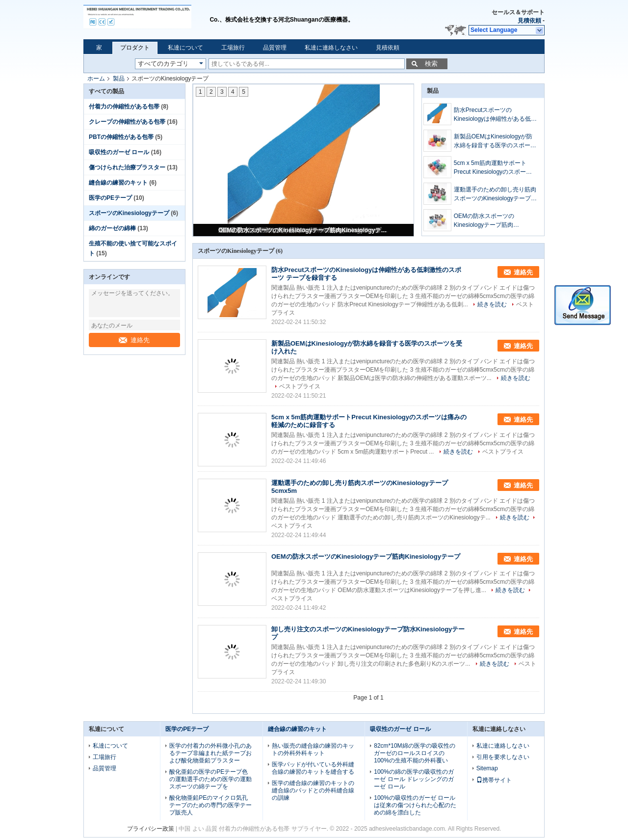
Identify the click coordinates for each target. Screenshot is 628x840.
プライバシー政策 (151, 829)
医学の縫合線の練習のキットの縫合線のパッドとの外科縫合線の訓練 (313, 790)
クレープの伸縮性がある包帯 (127, 122)
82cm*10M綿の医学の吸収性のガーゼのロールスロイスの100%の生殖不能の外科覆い (414, 753)
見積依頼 (529, 21)
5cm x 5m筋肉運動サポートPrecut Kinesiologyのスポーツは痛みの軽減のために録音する (495, 168)
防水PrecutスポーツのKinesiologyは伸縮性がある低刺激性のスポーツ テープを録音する (495, 115)
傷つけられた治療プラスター (127, 167)
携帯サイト (494, 780)
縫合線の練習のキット (118, 183)
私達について (185, 48)
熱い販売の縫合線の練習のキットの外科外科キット (313, 749)
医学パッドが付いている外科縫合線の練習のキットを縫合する (313, 768)
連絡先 (134, 340)
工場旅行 (233, 48)
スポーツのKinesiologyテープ (129, 213)
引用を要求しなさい (503, 757)
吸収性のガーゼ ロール (119, 152)
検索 (431, 64)
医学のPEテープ (110, 198)
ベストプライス (300, 386)
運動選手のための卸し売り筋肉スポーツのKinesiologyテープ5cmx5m (495, 194)
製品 (119, 79)
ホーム (96, 79)
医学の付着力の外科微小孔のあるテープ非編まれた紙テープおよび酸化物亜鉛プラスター (210, 753)
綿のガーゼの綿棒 (112, 228)
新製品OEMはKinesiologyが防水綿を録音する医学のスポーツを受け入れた (495, 141)
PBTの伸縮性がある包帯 (121, 137)
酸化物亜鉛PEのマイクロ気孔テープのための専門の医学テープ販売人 (210, 805)
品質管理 (275, 48)
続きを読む (492, 304)
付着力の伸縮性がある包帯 (124, 107)
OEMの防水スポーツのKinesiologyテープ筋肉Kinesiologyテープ (304, 230)
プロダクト (135, 48)
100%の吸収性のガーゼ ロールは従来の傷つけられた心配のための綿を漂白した (415, 805)
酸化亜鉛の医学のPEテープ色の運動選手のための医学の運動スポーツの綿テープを (210, 779)
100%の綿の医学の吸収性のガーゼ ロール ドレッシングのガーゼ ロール (414, 779)
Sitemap (487, 768)
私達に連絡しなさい (331, 48)
